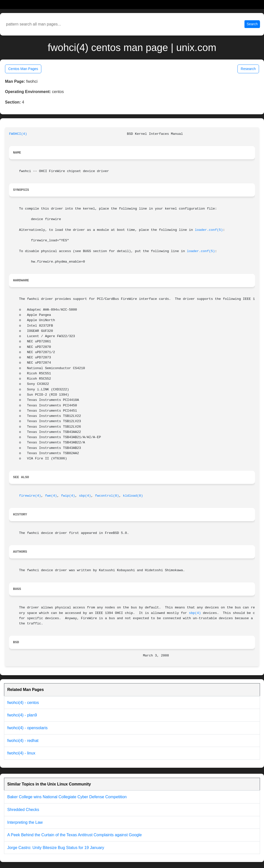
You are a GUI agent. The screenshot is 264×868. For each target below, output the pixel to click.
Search (252, 24)
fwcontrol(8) (107, 496)
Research (248, 69)
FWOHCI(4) (18, 134)
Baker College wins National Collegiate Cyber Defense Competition (67, 797)
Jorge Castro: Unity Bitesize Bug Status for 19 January (56, 848)
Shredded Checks (23, 810)
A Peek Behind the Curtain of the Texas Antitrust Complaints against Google (75, 835)
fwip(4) (68, 496)
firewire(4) (30, 496)
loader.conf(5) (209, 230)
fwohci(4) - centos (23, 703)
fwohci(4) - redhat (23, 741)
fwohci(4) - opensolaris (27, 728)
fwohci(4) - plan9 (22, 715)
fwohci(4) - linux (21, 753)
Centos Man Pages (23, 69)
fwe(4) (51, 496)
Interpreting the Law (25, 822)
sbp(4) (85, 496)
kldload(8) (133, 496)
